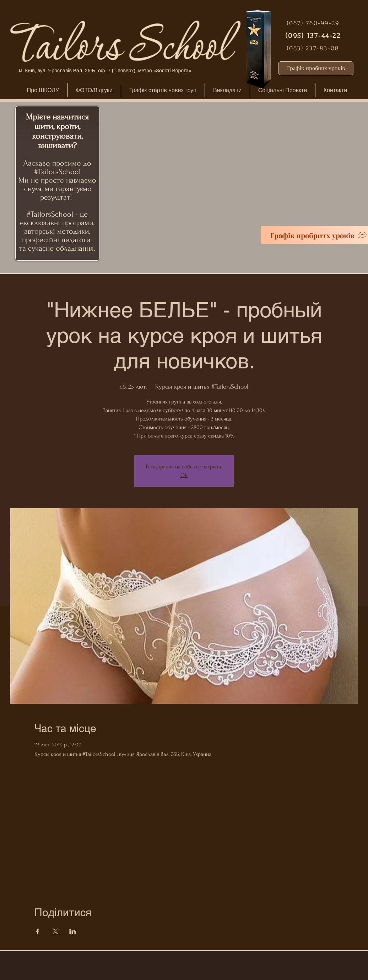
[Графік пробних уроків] (316, 68)
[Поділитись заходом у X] (55, 931)
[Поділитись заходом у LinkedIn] (73, 931)
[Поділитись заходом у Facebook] (38, 931)
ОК (184, 475)
